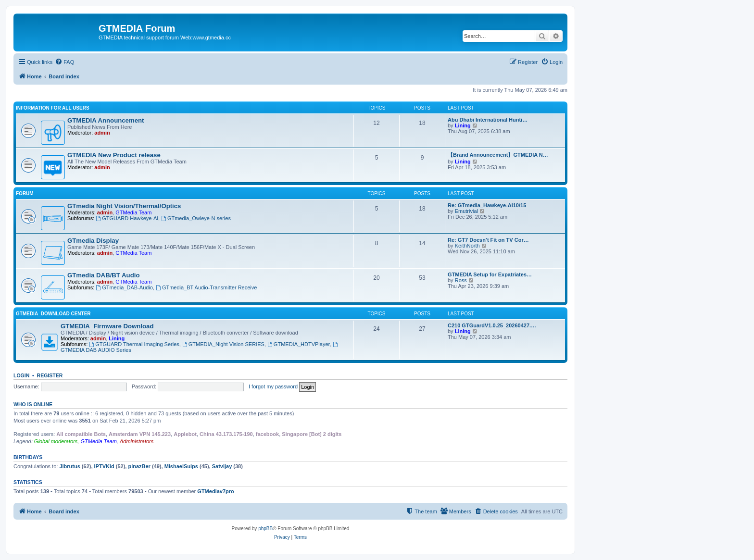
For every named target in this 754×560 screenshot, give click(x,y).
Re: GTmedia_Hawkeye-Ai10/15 (487, 205)
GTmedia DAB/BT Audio (103, 275)
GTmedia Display (93, 241)
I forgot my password (273, 386)
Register (50, 375)
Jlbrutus (69, 466)
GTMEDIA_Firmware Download (107, 326)
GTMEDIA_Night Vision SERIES (223, 344)
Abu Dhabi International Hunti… (488, 120)
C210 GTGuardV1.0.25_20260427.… (492, 325)
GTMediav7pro (215, 491)
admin (102, 133)
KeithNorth (467, 246)
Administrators (137, 441)
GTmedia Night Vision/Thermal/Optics (124, 206)
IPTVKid (104, 466)
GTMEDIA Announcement (106, 120)
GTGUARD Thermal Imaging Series (134, 344)
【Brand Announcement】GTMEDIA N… (498, 155)
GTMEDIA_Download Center (53, 314)
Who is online (33, 404)
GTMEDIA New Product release (114, 155)
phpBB (265, 529)
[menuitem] (64, 62)
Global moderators (56, 441)
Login (21, 375)
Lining (463, 125)
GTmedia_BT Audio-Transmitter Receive (206, 287)
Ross (461, 280)
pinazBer (139, 466)
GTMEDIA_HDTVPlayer (299, 344)
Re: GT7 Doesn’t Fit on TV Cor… (488, 240)
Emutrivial (466, 211)
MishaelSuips (181, 466)
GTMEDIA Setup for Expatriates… (490, 274)
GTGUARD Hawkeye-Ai (127, 218)
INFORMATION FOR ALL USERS (53, 108)
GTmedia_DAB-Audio (124, 287)
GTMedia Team (133, 212)
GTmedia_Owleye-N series (196, 218)
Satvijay (222, 466)
